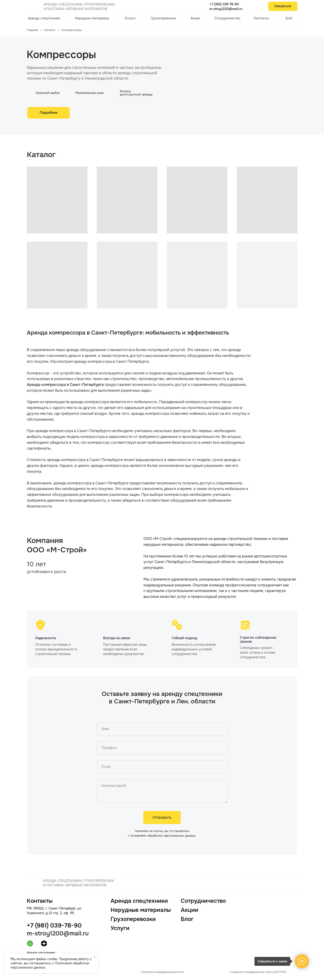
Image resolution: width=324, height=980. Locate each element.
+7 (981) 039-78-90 (54, 925)
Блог (289, 18)
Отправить (162, 817)
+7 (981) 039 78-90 (224, 4)
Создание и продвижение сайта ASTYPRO (258, 972)
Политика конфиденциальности (162, 972)
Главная (32, 30)
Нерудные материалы (92, 18)
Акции (195, 18)
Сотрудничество (227, 18)
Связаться (283, 6)
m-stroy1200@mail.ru (226, 9)
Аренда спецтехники (44, 18)
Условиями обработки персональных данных (163, 836)
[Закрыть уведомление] (94, 957)
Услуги (130, 18)
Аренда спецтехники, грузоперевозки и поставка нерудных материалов (79, 7)
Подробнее (49, 113)
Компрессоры (72, 30)
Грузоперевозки (163, 18)
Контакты (261, 18)
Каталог (50, 30)
